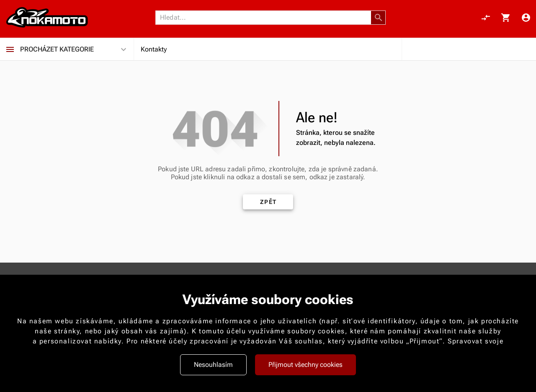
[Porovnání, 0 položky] (486, 18)
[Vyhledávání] (265, 18)
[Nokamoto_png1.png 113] (47, 18)
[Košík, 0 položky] (506, 18)
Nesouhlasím (213, 365)
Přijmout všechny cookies (305, 365)
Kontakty (154, 49)
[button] (379, 18)
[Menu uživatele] (526, 18)
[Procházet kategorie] (10, 49)
